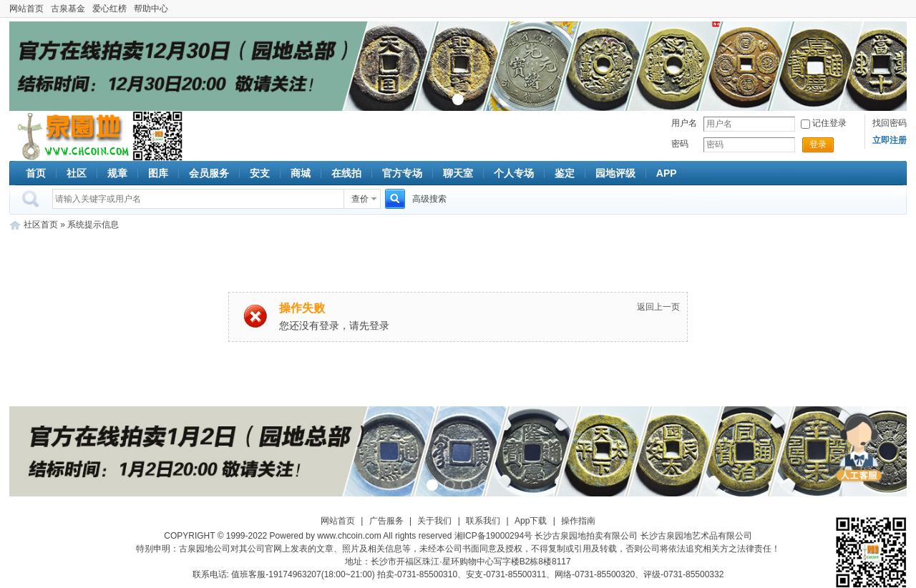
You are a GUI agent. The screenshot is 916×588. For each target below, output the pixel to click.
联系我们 (483, 521)
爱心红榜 (109, 9)
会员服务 (209, 173)
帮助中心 (151, 9)
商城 (301, 173)
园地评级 (615, 173)
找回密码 (890, 123)
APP (667, 173)
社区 (77, 173)
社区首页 (41, 225)
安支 (260, 173)
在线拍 (346, 173)
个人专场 (514, 173)
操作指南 (578, 521)
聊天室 (458, 173)
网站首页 (26, 9)
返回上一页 (658, 307)
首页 (36, 173)
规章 (117, 173)
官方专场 (402, 173)
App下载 (531, 521)
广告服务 (386, 521)
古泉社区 (71, 136)
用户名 (684, 123)
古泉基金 (68, 9)
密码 (680, 144)
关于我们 (434, 521)
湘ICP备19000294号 (493, 536)
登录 (818, 144)
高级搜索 (429, 199)
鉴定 (565, 173)
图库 (158, 173)
